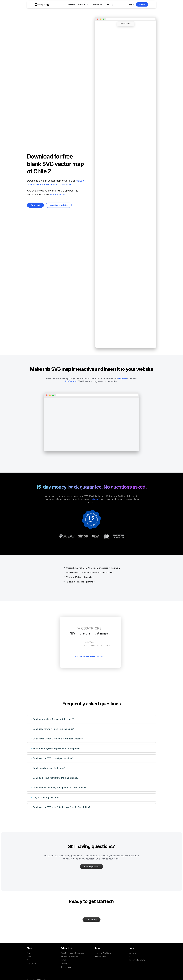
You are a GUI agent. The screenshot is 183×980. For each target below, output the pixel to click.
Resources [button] (98, 4)
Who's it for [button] (83, 4)
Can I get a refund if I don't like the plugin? (54, 729)
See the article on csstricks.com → (90, 656)
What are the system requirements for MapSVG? (56, 748)
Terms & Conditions (103, 953)
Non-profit (65, 963)
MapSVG (123, 378)
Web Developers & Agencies (73, 953)
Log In (132, 4)
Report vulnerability (137, 960)
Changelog (31, 963)
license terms (58, 194)
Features (71, 4)
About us (133, 953)
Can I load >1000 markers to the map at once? (55, 778)
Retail (63, 960)
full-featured (71, 381)
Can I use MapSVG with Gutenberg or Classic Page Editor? (61, 807)
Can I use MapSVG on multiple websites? (53, 758)
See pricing (91, 920)
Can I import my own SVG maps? (49, 768)
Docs (29, 956)
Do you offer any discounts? (47, 797)
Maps (29, 953)
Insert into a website (59, 205)
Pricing (110, 4)
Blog (131, 956)
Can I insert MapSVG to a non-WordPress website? (58, 739)
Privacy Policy (101, 956)
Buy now (142, 4)
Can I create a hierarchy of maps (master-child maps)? (59, 788)
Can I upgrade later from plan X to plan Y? (53, 719)
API (28, 960)
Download (35, 205)
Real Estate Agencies (70, 956)
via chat (96, 499)
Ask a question (92, 867)
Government (66, 967)
